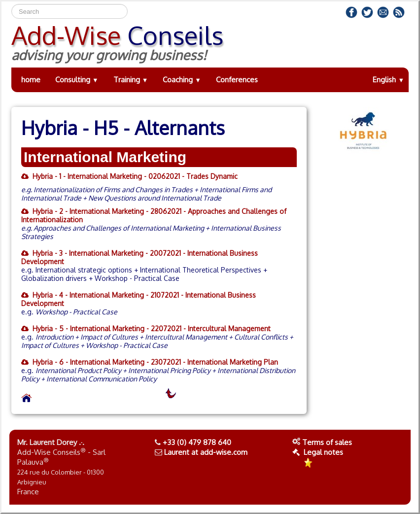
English (388, 80)
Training (131, 80)
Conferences (237, 80)
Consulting (77, 80)
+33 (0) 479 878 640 (197, 442)
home (31, 80)
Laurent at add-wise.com (206, 452)
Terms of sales (327, 442)
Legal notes (318, 452)
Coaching (182, 80)
